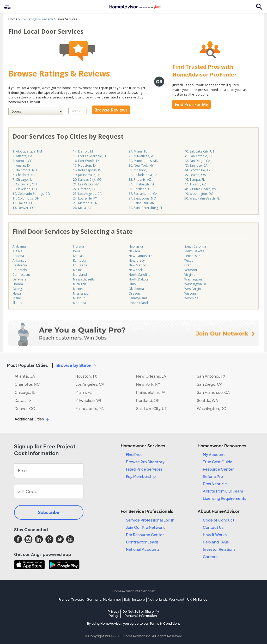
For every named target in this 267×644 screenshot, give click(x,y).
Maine (77, 270)
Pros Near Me (215, 484)
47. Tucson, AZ (195, 184)
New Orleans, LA (151, 376)
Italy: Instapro (135, 600)
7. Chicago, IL (22, 180)
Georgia (19, 289)
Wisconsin (192, 293)
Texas (189, 260)
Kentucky (80, 260)
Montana (80, 303)
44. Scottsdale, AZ (198, 170)
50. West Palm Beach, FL (202, 198)
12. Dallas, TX (22, 203)
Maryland (80, 275)
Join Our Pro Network (145, 528)
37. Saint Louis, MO (142, 198)
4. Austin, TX (21, 165)
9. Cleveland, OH (25, 189)
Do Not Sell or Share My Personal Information (141, 614)
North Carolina (139, 275)
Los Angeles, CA (90, 384)
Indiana (78, 246)
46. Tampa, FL (195, 180)
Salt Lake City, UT (151, 409)
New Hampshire (140, 256)
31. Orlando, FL (140, 170)
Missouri (79, 298)
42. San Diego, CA (197, 161)
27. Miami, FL (138, 151)
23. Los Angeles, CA (87, 194)
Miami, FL (84, 393)
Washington (193, 279)
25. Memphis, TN (85, 203)
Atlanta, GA (25, 376)
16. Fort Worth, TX (86, 161)
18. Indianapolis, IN (87, 170)
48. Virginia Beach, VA (200, 189)
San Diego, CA (210, 384)
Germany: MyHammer (104, 600)
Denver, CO (25, 409)
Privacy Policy (113, 614)
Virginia (190, 275)
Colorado (20, 270)
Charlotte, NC (27, 384)
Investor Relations (219, 549)
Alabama (19, 246)
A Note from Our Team (223, 491)
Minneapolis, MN (90, 409)
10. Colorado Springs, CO (31, 194)
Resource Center (218, 469)
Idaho (17, 298)
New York (136, 270)
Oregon (134, 293)
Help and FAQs (216, 542)
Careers (210, 557)
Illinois (17, 303)
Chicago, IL (25, 393)
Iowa (77, 251)
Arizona (18, 256)
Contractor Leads (142, 542)
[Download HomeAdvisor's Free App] (31, 565)
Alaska (17, 251)
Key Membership (141, 477)
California (20, 265)
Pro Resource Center (145, 535)
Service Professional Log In (150, 520)
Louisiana (80, 265)
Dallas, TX (23, 401)
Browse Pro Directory (145, 462)
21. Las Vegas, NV (86, 184)
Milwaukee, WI (88, 401)
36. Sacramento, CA (143, 194)
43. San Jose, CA (196, 165)
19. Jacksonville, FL (86, 175)
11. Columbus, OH (26, 198)
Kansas (78, 256)
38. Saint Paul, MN (141, 203)
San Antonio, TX (211, 376)
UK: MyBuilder (198, 600)
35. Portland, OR (141, 189)
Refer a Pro (213, 477)
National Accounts (143, 549)
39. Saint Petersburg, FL (146, 208)
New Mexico (137, 265)
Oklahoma (136, 289)
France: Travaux (71, 600)
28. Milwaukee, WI (141, 156)
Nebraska (136, 246)
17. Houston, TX (85, 165)
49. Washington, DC (199, 194)
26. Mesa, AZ (82, 208)
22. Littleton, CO (85, 189)
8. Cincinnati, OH (25, 184)
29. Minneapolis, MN (143, 161)
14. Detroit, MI (83, 151)
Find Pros (134, 455)
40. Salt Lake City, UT (199, 151)
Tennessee (192, 256)
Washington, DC (211, 409)
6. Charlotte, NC (24, 175)
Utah (188, 265)
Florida (18, 284)
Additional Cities (32, 419)
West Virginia (194, 289)
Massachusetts (84, 279)
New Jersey (137, 260)
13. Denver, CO (24, 208)
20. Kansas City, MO (87, 180)
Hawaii (17, 293)
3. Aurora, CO (23, 161)
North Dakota (139, 279)
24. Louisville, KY (85, 198)
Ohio (132, 284)
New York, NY (148, 384)
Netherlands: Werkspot (166, 600)
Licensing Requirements (224, 499)
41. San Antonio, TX (198, 156)
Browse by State (77, 365)
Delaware (20, 279)
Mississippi (81, 293)
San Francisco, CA (213, 393)
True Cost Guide (218, 462)
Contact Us (213, 528)
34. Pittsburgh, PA (141, 184)
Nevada (134, 251)
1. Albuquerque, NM (27, 151)
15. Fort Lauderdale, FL (90, 156)
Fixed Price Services (144, 469)
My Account (214, 455)
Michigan (80, 284)
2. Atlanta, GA (22, 156)
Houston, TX (86, 376)
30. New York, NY (141, 165)
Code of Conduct (219, 520)
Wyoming (191, 298)
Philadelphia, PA (151, 393)
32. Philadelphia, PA (143, 175)
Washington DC (196, 284)
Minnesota (81, 289)
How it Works (215, 535)
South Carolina (195, 246)
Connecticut (21, 275)
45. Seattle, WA (195, 175)
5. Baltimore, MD (25, 170)
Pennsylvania (138, 298)
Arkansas (19, 260)
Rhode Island (138, 303)
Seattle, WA (207, 401)
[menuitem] (7, 7)
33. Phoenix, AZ (140, 180)
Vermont (191, 270)
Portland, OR (148, 401)
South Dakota (194, 251)
